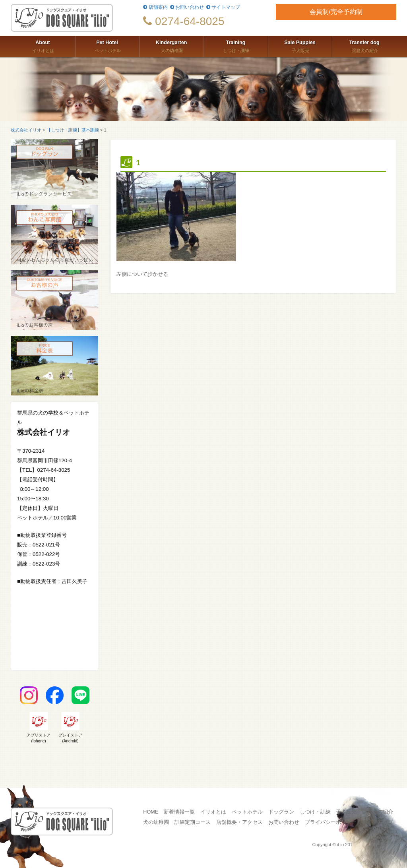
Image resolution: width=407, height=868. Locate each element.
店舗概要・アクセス (239, 822)
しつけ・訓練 (236, 46)
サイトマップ (223, 7)
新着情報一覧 (179, 812)
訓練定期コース (193, 822)
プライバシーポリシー (331, 822)
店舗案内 (155, 7)
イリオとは (43, 46)
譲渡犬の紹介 (364, 46)
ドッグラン (281, 812)
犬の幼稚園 (171, 46)
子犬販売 (300, 46)
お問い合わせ (187, 7)
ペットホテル (107, 46)
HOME (151, 812)
